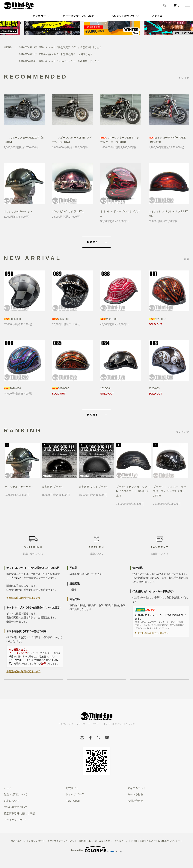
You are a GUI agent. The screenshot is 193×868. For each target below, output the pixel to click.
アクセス (157, 16)
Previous (10, 458)
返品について (12, 801)
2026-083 (154, 388)
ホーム (8, 788)
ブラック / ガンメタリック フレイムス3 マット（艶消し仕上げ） (133, 491)
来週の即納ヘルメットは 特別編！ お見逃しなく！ (67, 54)
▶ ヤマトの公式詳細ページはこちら (152, 633)
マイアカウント (13, 23)
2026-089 (61, 319)
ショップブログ (75, 794)
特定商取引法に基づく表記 (19, 813)
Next (183, 458)
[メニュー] (187, 6)
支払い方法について (16, 807)
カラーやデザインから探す (79, 16)
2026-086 (12, 388)
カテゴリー (39, 16)
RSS (68, 801)
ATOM (77, 801)
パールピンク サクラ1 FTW (68, 211)
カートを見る (135, 794)
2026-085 (61, 388)
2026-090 (12, 319)
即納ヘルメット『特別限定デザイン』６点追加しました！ (70, 47)
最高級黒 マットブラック (94, 487)
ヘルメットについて (123, 16)
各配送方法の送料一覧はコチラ (23, 598)
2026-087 (157, 319)
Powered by (96, 849)
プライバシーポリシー (17, 820)
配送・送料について (16, 794)
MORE (93, 242)
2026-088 (109, 319)
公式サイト (72, 788)
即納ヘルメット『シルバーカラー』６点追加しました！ (69, 61)
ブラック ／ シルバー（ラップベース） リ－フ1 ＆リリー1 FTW (170, 491)
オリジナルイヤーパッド (18, 211)
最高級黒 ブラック (53, 487)
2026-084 (106, 388)
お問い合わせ (135, 801)
